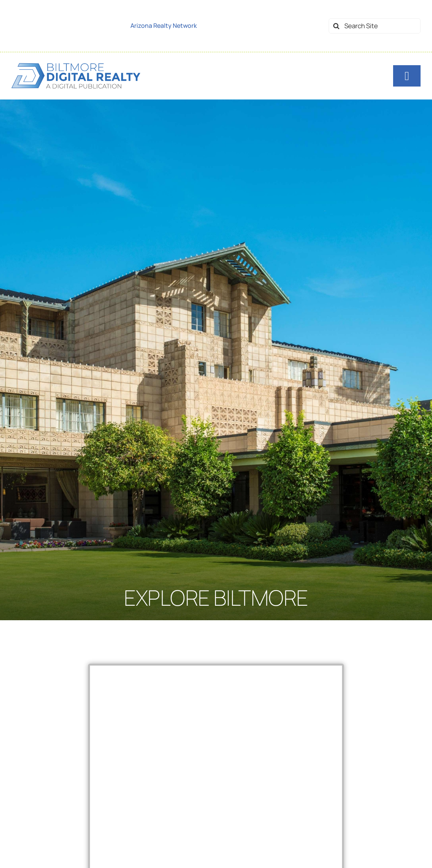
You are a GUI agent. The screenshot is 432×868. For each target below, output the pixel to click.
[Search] (336, 26)
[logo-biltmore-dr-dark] (76, 65)
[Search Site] (375, 26)
